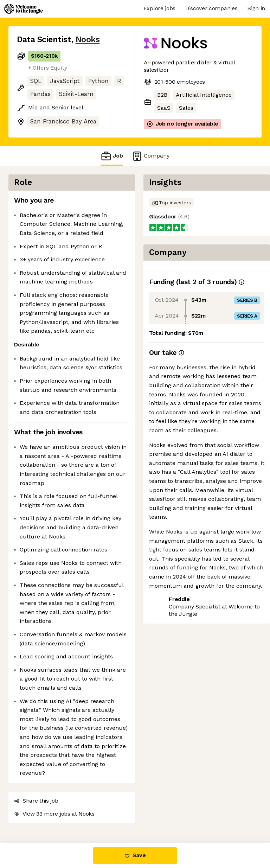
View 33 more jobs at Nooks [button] (54, 814)
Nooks (88, 40)
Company (150, 156)
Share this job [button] (36, 801)
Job (112, 156)
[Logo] (24, 9)
